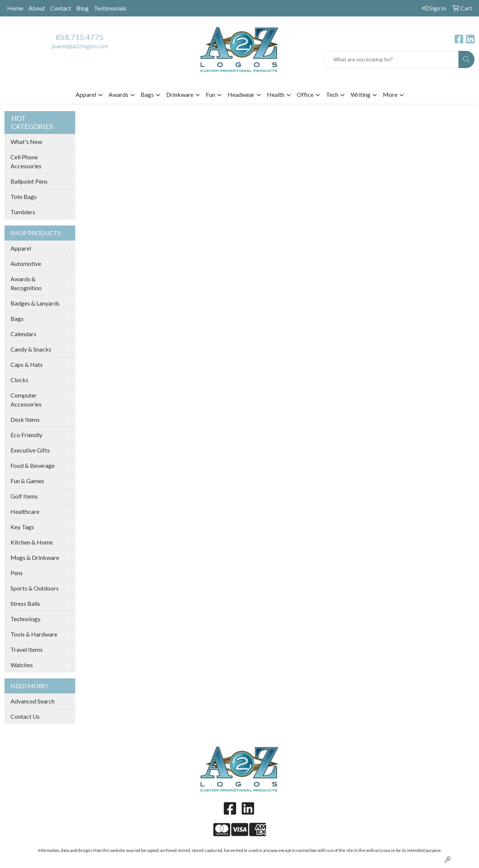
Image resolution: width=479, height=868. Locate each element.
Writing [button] (361, 94)
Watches (22, 665)
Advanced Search (33, 701)
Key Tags (22, 527)
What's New (26, 142)
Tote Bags (24, 197)
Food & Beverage (33, 465)
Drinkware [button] (180, 94)
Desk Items (25, 419)
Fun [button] (210, 94)
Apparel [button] (86, 94)
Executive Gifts (30, 450)
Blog (83, 8)
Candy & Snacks (31, 349)
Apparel (21, 248)
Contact (61, 8)
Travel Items (27, 649)
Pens (17, 573)
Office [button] (305, 94)
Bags (17, 318)
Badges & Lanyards (35, 303)
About (37, 8)
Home (15, 8)
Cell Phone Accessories (26, 161)
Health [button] (276, 94)
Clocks (19, 380)
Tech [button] (332, 94)
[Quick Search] (391, 59)
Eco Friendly (26, 435)
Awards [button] (118, 94)
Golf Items (24, 496)
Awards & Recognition (26, 283)
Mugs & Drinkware (35, 557)
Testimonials (110, 8)
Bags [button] (147, 94)
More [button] (390, 94)
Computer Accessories (26, 400)
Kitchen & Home (32, 542)
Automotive (26, 263)
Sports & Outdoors (35, 588)
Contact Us (25, 716)
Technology (25, 619)
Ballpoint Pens (29, 181)
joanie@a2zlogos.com (80, 46)
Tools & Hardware (34, 634)
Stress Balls (25, 603)
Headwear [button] (241, 94)
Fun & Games (27, 481)
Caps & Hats (27, 364)
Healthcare (25, 511)
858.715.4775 (80, 37)
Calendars (23, 334)
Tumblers (23, 212)
